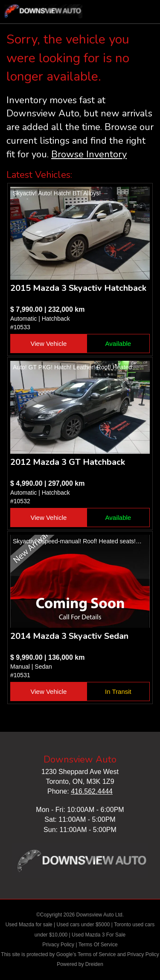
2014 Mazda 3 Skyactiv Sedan (69, 636)
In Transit (118, 692)
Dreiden (94, 964)
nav (145, 13)
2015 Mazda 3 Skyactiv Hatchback (78, 288)
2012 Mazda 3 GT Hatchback (68, 462)
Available (118, 344)
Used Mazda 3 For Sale (99, 935)
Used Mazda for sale (29, 925)
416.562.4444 (92, 791)
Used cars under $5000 (83, 925)
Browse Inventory (89, 154)
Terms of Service (97, 954)
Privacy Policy (58, 945)
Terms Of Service (98, 945)
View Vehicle (49, 344)
